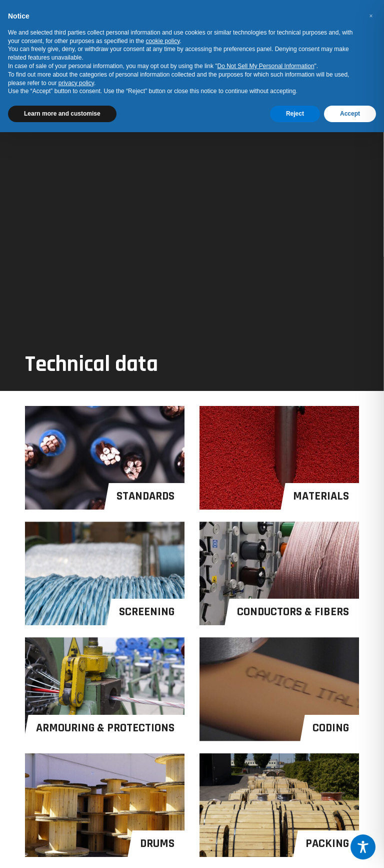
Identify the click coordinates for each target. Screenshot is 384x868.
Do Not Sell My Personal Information (266, 66)
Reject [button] (295, 114)
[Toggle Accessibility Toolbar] (363, 847)
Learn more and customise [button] (62, 114)
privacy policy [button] (76, 83)
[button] (371, 16)
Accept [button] (350, 114)
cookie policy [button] (163, 41)
